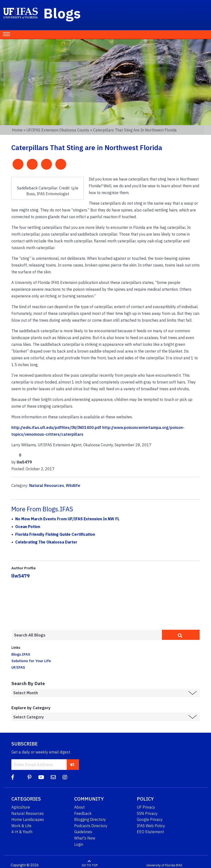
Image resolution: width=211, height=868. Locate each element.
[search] (181, 635)
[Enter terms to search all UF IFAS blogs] (87, 635)
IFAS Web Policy (151, 826)
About (79, 807)
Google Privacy (150, 819)
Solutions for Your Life (31, 661)
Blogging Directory (90, 819)
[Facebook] (13, 777)
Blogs (62, 13)
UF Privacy (146, 807)
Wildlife (73, 485)
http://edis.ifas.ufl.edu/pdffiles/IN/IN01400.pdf (56, 427)
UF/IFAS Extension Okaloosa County (58, 130)
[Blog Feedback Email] (53, 777)
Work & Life (21, 826)
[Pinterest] (29, 777)
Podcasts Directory (91, 826)
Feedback (83, 813)
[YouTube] (41, 777)
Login (79, 844)
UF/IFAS (18, 667)
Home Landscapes (28, 819)
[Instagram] (65, 777)
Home (17, 130)
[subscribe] (72, 764)
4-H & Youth (22, 832)
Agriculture (21, 807)
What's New (85, 838)
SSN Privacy (147, 813)
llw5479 (21, 576)
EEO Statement (150, 832)
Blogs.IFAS (21, 654)
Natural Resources (47, 485)
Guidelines (83, 832)
